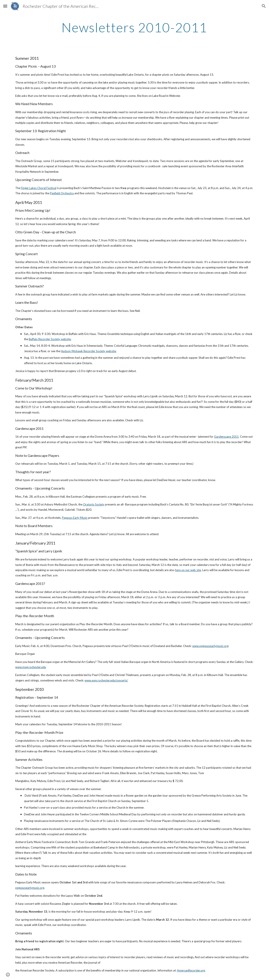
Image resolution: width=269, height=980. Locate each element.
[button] (5, 6)
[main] (134, 27)
